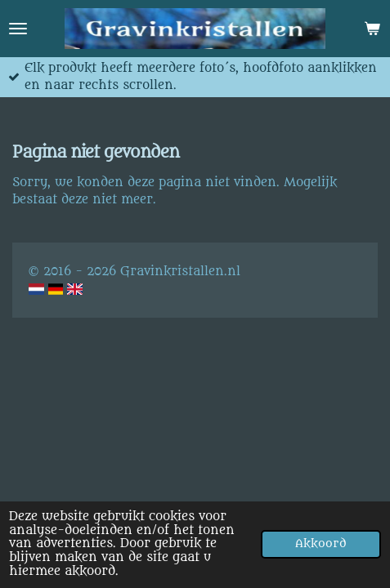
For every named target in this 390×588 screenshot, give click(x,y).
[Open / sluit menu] (18, 29)
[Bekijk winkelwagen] (372, 29)
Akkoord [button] (321, 544)
